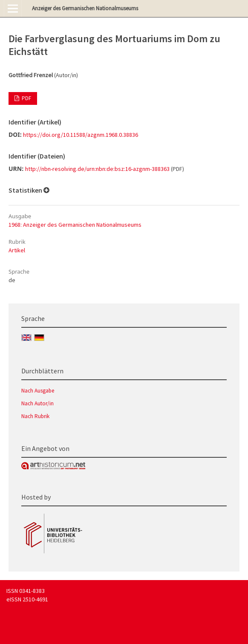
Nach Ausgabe (38, 391)
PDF (26, 98)
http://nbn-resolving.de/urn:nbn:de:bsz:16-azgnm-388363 (97, 169)
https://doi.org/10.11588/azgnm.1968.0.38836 (81, 135)
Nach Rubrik (35, 416)
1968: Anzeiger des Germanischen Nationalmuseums (75, 225)
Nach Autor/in (37, 403)
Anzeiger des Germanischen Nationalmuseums (85, 8)
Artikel (17, 250)
